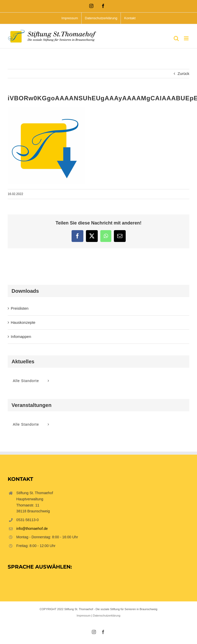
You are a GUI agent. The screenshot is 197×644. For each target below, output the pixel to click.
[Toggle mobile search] (176, 38)
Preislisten (20, 308)
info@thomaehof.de (32, 529)
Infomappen (21, 336)
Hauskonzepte (23, 322)
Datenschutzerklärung (107, 616)
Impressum (84, 616)
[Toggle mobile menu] (187, 38)
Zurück (183, 74)
